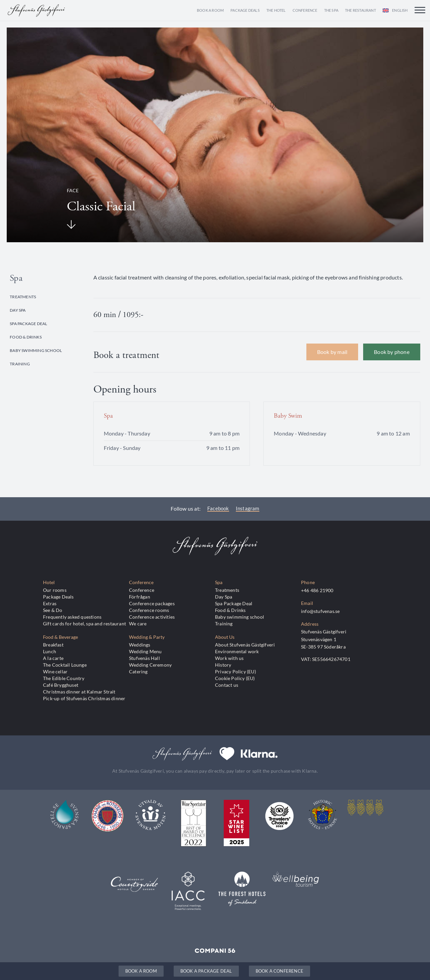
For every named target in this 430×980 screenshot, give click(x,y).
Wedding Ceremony (150, 665)
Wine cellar (55, 672)
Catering (138, 672)
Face (73, 190)
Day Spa (18, 310)
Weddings (140, 645)
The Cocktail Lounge (65, 665)
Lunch (50, 651)
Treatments (23, 297)
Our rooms (55, 590)
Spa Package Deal (28, 323)
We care (138, 624)
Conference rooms (149, 610)
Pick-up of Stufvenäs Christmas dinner (84, 698)
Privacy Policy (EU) (235, 672)
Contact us (227, 685)
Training (20, 364)
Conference (305, 10)
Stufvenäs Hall (144, 658)
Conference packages (152, 603)
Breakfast (53, 645)
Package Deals (245, 10)
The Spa (331, 10)
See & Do (53, 610)
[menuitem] (395, 10)
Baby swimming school (36, 350)
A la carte (53, 658)
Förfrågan (140, 597)
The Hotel (276, 10)
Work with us (229, 658)
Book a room (210, 10)
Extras (50, 603)
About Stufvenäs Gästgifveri (245, 645)
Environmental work (237, 651)
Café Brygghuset (61, 685)
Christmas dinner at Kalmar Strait (79, 692)
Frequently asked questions (72, 617)
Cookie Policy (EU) (235, 678)
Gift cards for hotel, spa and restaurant (84, 624)
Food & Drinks (26, 337)
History (223, 665)
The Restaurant (360, 10)
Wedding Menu (145, 651)
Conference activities (152, 617)
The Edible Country (64, 678)
